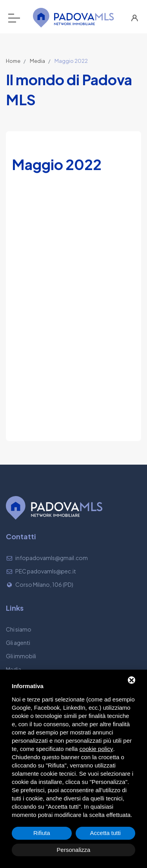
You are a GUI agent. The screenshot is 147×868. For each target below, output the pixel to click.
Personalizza (74, 850)
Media (37, 61)
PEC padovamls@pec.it (46, 571)
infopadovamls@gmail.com (52, 558)
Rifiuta (42, 833)
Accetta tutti (105, 833)
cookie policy (96, 749)
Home (13, 61)
